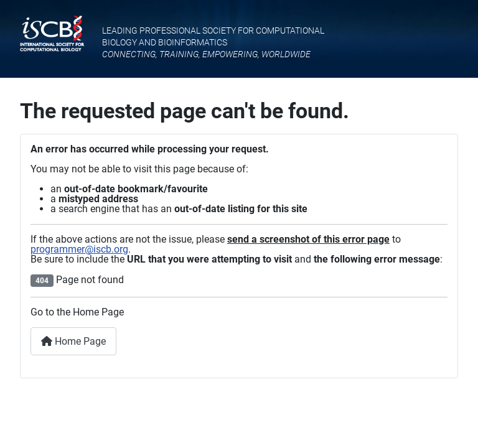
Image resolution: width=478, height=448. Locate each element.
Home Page (73, 341)
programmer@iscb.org (79, 249)
